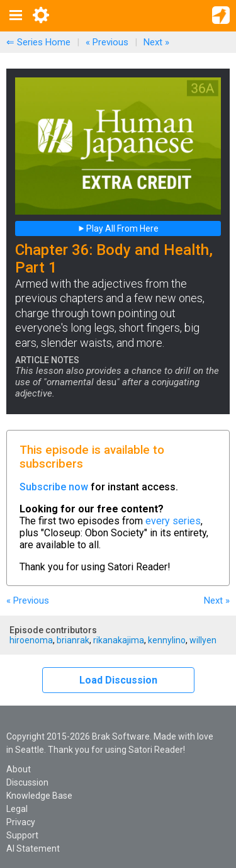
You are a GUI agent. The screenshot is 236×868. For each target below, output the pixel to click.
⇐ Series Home (38, 42)
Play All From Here (118, 228)
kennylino (167, 640)
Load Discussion (118, 680)
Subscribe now (54, 487)
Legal (17, 809)
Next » (156, 42)
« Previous (107, 42)
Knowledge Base (39, 796)
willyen (203, 640)
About (19, 769)
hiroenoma (31, 640)
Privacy (21, 822)
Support (22, 835)
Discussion (27, 782)
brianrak (73, 640)
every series (173, 521)
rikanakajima (119, 640)
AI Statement (33, 848)
